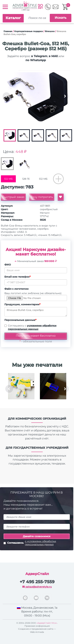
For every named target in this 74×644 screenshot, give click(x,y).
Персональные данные (20, 320)
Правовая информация (37, 626)
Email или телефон (17, 277)
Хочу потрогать (42, 197)
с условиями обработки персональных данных (41, 543)
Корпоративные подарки (29, 31)
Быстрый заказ (13, 197)
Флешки (50, 31)
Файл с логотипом (16, 289)
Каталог (13, 18)
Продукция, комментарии (22, 304)
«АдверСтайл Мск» (47, 623)
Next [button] (65, 96)
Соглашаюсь (37, 543)
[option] (36, 96)
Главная (8, 31)
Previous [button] (7, 96)
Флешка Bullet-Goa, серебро (36, 312)
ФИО (8, 265)
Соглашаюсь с (32, 327)
